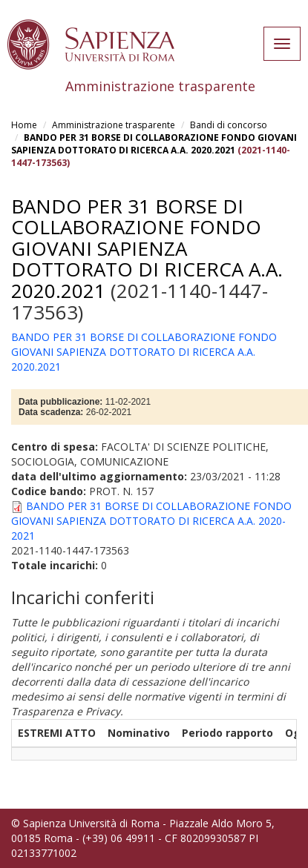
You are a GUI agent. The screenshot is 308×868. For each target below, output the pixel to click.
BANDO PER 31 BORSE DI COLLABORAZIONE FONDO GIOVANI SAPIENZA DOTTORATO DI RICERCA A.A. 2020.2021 (154, 144)
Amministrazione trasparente (114, 125)
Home (24, 125)
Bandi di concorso (229, 125)
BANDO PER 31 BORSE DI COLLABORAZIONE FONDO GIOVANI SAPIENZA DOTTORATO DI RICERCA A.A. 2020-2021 (151, 521)
